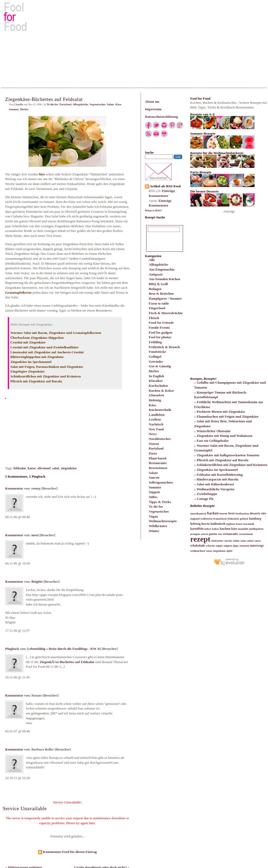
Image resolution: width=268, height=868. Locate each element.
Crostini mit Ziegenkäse (28, 342)
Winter (154, 531)
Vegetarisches (159, 511)
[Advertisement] (134, 41)
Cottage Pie (205, 499)
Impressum (153, 109)
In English (156, 376)
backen (213, 513)
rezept (200, 539)
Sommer (155, 487)
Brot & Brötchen (161, 294)
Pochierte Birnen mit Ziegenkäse (221, 412)
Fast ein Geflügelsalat (213, 441)
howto (205, 524)
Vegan (153, 516)
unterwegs (257, 546)
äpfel (230, 551)
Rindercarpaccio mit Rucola (217, 479)
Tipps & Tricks (160, 502)
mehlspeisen (256, 529)
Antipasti (156, 274)
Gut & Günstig (160, 366)
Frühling (155, 342)
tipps (236, 546)
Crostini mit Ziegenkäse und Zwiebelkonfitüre (44, 347)
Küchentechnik (160, 410)
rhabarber (217, 541)
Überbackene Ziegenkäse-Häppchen (37, 338)
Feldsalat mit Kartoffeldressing (220, 475)
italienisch (218, 524)
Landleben (157, 415)
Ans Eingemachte (162, 269)
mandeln (243, 529)
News (153, 434)
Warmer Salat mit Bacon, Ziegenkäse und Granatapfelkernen (56, 333)
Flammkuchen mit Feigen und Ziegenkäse (228, 416)
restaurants (230, 534)
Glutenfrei (156, 395)
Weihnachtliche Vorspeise (216, 489)
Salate (153, 473)
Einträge (168, 191)
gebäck (244, 519)
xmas (209, 551)
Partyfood (156, 448)
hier (42, 174)
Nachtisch (156, 424)
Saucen (154, 477)
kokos (215, 529)
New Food (156, 429)
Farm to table (159, 303)
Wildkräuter (158, 526)
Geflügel (155, 357)
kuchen (225, 529)
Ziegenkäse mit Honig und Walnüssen (225, 436)
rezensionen (246, 534)
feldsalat (20, 468)
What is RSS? (153, 210)
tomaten (244, 546)
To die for (156, 507)
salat (56, 468)
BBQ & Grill (158, 284)
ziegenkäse (69, 468)
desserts (255, 513)
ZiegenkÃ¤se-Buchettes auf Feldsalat (67, 662)
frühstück (233, 519)
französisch (220, 519)
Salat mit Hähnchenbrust (215, 484)
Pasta (153, 453)
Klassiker (156, 381)
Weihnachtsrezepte (163, 521)
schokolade (198, 546)
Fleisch (154, 318)
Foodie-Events (159, 328)
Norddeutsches (160, 439)
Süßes (153, 497)
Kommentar (14, 488)
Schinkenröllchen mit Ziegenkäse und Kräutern (46, 376)
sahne (236, 541)
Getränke (156, 361)
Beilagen (155, 289)
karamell (249, 524)
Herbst (154, 371)
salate (250, 541)
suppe (219, 546)
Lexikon (155, 419)
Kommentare (158, 196)
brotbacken (242, 514)
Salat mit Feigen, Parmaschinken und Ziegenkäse (47, 367)
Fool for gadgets (161, 332)
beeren (224, 514)
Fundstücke (157, 352)
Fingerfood (157, 308)
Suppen (154, 492)
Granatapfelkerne (18, 292)
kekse (208, 529)
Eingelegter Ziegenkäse (27, 371)
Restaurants (158, 463)
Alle (152, 260)
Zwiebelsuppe (207, 494)
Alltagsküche (158, 264)
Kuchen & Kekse (161, 391)
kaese (32, 468)
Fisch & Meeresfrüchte (166, 313)
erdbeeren (206, 519)
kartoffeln (197, 529)
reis (220, 534)
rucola (228, 541)
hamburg (255, 519)
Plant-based (157, 458)
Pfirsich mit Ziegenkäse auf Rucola (36, 381)
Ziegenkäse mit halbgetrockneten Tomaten (228, 455)
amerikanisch (198, 514)
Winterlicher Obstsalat (214, 431)
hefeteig (195, 524)
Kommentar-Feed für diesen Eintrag (68, 852)
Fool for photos (160, 337)
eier (264, 513)
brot (231, 513)
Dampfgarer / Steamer (165, 298)
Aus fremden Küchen (164, 279)
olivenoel (44, 468)
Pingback (12, 649)
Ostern (154, 444)
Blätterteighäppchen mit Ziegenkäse (37, 357)
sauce (258, 541)
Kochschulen (158, 386)
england (195, 519)
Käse (152, 405)
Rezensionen (158, 468)
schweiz (210, 546)
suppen (228, 546)
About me (152, 102)
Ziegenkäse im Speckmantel (31, 362)
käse (234, 529)
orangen (195, 534)
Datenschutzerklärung (161, 117)
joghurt (231, 524)
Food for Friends (161, 323)
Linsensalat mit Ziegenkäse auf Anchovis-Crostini (47, 352)
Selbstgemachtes (161, 482)
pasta (213, 534)
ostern (204, 534)
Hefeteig (155, 400)
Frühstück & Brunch (164, 347)
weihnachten (198, 551)
